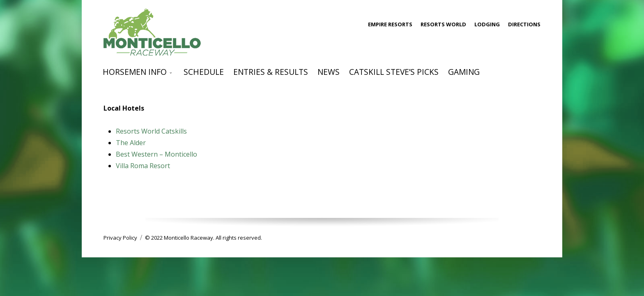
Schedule (204, 72)
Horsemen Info (135, 72)
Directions (524, 24)
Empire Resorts (390, 24)
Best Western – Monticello (156, 154)
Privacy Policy (120, 238)
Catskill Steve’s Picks (394, 72)
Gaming (464, 72)
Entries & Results (271, 72)
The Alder (131, 143)
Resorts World (443, 24)
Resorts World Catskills (151, 131)
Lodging (487, 24)
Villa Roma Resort (143, 166)
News (329, 72)
